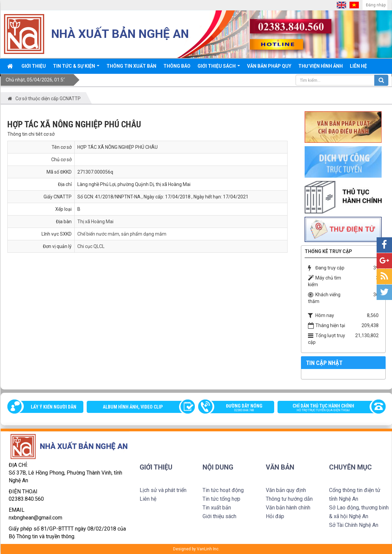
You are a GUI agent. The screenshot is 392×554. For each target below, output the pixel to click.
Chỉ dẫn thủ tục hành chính (328, 408)
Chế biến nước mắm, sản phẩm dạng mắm (122, 234)
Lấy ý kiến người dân (54, 407)
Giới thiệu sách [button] (219, 68)
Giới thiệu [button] (34, 66)
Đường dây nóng (240, 408)
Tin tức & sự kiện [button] (76, 68)
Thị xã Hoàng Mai (95, 222)
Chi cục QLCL (91, 246)
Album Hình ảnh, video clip (133, 407)
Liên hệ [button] (358, 66)
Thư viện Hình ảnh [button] (321, 66)
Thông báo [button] (177, 66)
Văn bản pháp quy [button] (269, 66)
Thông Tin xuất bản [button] (131, 66)
